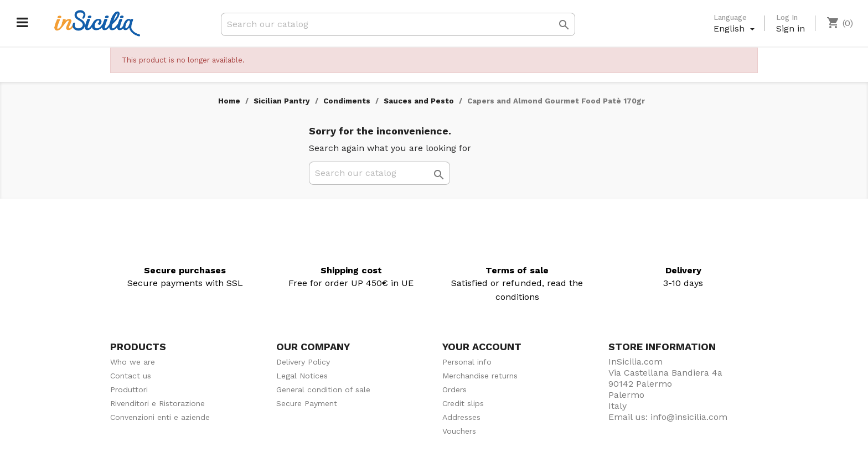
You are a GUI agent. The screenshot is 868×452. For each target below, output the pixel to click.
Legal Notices (302, 376)
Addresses (461, 417)
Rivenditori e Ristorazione (157, 403)
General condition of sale (323, 389)
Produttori (129, 389)
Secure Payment (307, 403)
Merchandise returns (480, 376)
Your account (482, 347)
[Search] (398, 24)
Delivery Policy (303, 362)
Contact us (131, 376)
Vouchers (459, 431)
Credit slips (463, 403)
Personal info (467, 362)
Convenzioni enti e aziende (160, 417)
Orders (454, 389)
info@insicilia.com (689, 417)
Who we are (133, 362)
